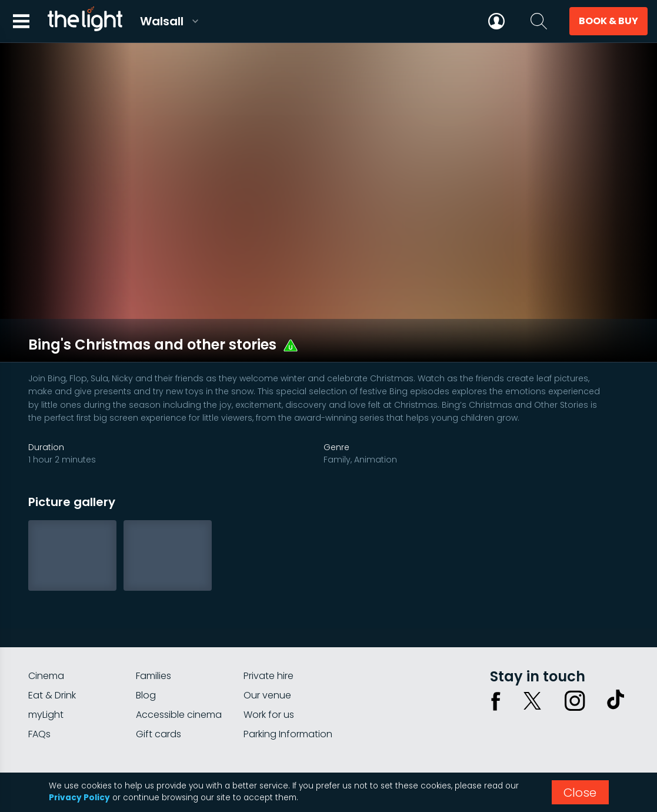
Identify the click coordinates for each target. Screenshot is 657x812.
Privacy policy (511, 734)
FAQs (39, 690)
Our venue (267, 652)
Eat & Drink (52, 652)
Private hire (269, 632)
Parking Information (288, 690)
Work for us (269, 671)
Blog (146, 652)
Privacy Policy (79, 798)
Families (154, 632)
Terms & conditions (588, 734)
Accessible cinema (179, 671)
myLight (46, 671)
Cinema (46, 632)
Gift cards (159, 690)
